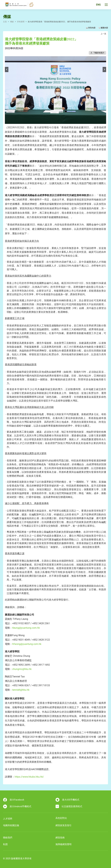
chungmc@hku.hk (22, 669)
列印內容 (92, 28)
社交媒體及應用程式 (69, 806)
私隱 (5, 844)
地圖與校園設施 (11, 825)
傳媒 (12, 22)
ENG (98, 5)
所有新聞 (21, 22)
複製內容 (104, 28)
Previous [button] (7, 69)
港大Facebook (14, 800)
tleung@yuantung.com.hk (26, 628)
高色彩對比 (61, 818)
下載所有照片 (99, 53)
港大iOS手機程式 (67, 800)
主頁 (5, 22)
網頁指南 (60, 838)
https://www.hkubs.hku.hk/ (29, 777)
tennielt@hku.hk (21, 690)
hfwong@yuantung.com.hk (27, 644)
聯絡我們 (8, 838)
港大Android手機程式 (17, 806)
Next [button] (104, 69)
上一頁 (103, 34)
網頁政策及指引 (64, 825)
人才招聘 (8, 819)
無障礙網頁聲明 (64, 844)
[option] (56, 90)
